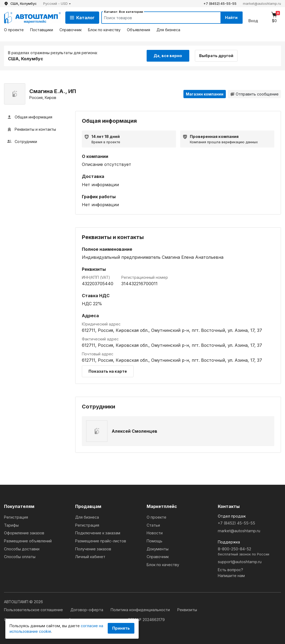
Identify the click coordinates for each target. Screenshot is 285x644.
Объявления (139, 30)
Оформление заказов (24, 533)
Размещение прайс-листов (101, 541)
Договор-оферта (87, 610)
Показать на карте (108, 371)
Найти (231, 17)
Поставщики (42, 30)
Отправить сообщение (254, 94)
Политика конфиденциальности (141, 610)
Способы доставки (22, 549)
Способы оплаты (20, 557)
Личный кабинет (90, 557)
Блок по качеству (104, 30)
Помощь (154, 541)
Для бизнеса (168, 30)
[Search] (156, 18)
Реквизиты (187, 610)
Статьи (153, 525)
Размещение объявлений (28, 541)
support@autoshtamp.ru (240, 562)
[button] (57, 4)
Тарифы (11, 525)
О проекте (14, 30)
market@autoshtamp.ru (262, 4)
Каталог (82, 18)
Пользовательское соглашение (34, 610)
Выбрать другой (216, 56)
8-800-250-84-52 (249, 552)
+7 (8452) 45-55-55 (220, 4)
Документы (158, 549)
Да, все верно (168, 56)
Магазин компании (205, 94)
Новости (155, 533)
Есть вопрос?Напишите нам (231, 573)
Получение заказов (93, 549)
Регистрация (16, 517)
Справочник (71, 30)
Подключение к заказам (98, 533)
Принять (121, 628)
